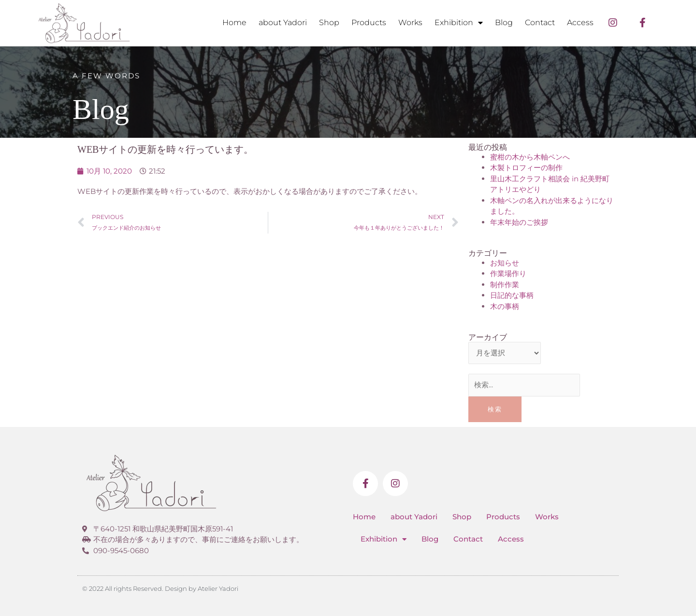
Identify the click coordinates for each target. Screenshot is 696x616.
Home (234, 22)
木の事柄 (505, 306)
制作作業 (505, 285)
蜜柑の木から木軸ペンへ (530, 157)
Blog (504, 22)
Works (410, 22)
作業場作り (508, 273)
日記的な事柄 (512, 295)
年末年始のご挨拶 (519, 222)
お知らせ (505, 263)
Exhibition (459, 23)
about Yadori (283, 22)
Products (369, 22)
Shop (329, 22)
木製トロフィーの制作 (526, 168)
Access (580, 22)
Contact (540, 22)
